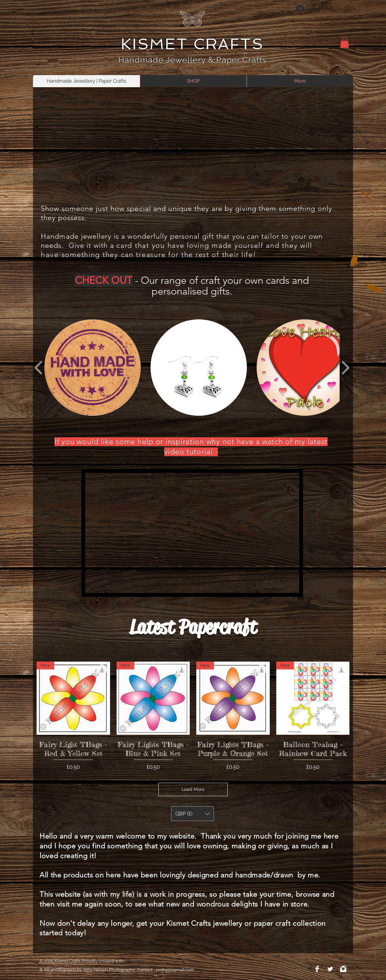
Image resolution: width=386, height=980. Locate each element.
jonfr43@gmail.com (175, 970)
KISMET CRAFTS (192, 44)
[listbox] (193, 814)
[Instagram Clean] (343, 969)
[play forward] (345, 368)
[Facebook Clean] (317, 969)
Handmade (142, 60)
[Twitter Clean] (330, 969)
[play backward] (39, 368)
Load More (193, 789)
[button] (345, 42)
